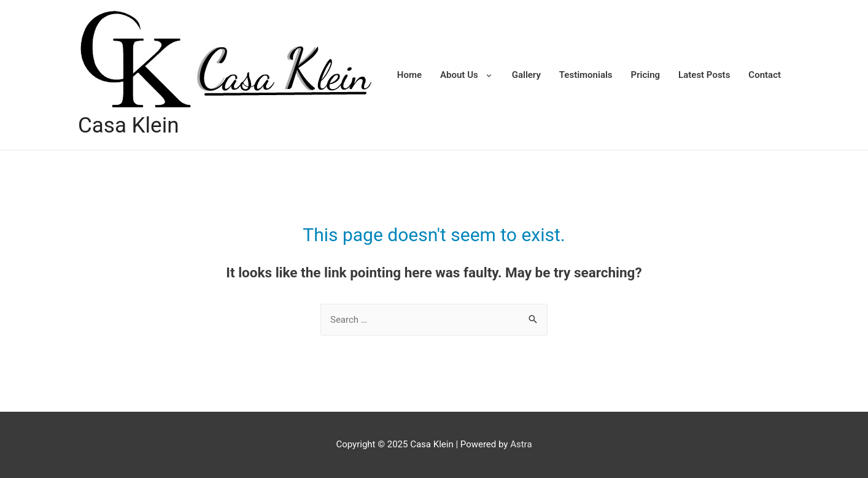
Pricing (646, 75)
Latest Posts (704, 75)
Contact (765, 75)
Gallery (526, 75)
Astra (521, 444)
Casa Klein (128, 125)
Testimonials (586, 75)
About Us (459, 75)
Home (409, 75)
